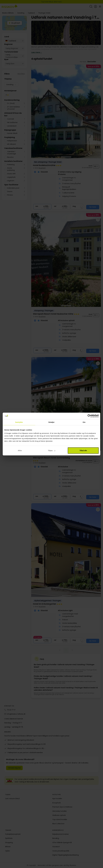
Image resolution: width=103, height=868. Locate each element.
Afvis (20, 450)
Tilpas (52, 450)
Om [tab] (84, 422)
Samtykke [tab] (19, 422)
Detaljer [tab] (51, 422)
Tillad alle (83, 450)
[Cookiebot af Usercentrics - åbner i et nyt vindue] (89, 416)
